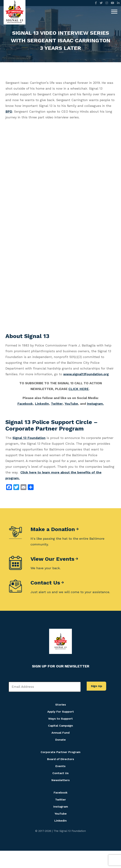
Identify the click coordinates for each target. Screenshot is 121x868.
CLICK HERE (79, 389)
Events (60, 766)
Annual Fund (60, 733)
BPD (9, 111)
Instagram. (95, 404)
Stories (61, 705)
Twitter (57, 404)
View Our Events (52, 559)
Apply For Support (61, 712)
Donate (60, 740)
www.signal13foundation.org (86, 374)
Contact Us (45, 583)
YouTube (71, 404)
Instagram (61, 807)
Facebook (25, 404)
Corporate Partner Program (60, 752)
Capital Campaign (60, 726)
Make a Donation (53, 529)
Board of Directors (61, 759)
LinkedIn (42, 404)
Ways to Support (60, 719)
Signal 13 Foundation (29, 438)
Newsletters (61, 780)
